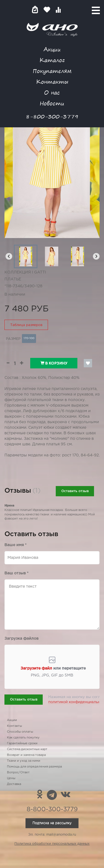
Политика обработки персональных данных (52, 844)
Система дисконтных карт (27, 749)
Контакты (52, 82)
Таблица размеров (26, 325)
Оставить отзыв (75, 491)
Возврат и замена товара (26, 755)
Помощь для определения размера (34, 767)
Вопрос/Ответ (18, 773)
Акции (52, 49)
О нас (52, 92)
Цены (11, 778)
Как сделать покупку (23, 738)
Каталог (52, 60)
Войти (69, 10)
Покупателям (52, 71)
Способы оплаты (20, 732)
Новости (52, 103)
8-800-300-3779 (52, 116)
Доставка (14, 784)
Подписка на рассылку (52, 823)
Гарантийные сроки (22, 743)
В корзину (54, 363)
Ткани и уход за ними (24, 761)
